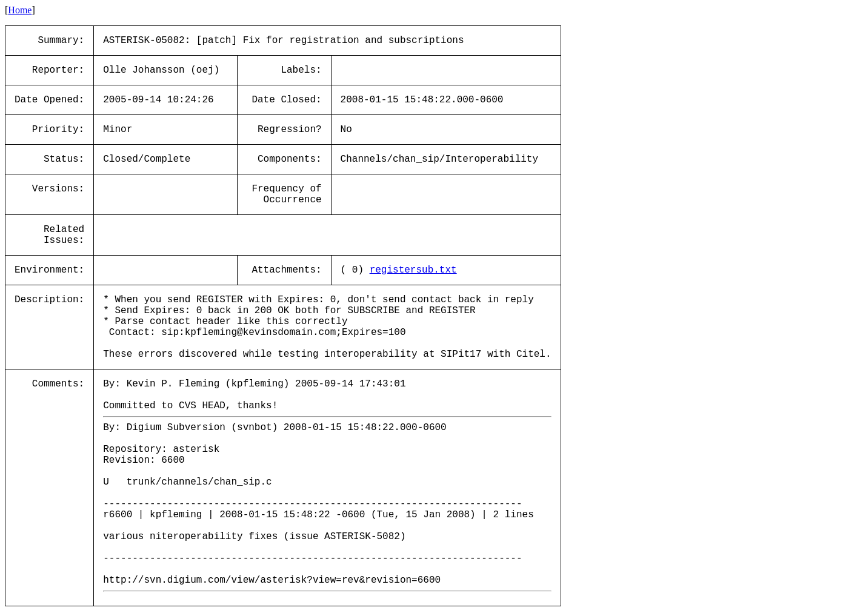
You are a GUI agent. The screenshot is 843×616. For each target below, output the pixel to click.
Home (20, 10)
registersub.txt (413, 270)
